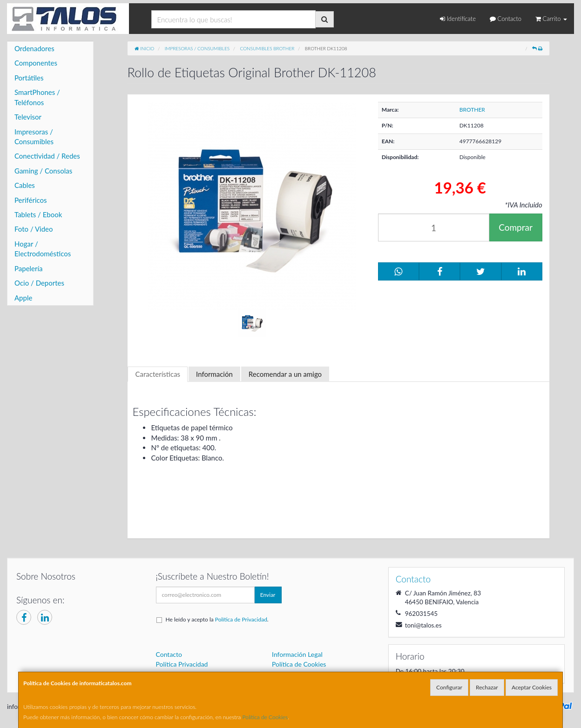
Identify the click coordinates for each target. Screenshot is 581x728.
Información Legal (297, 654)
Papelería (29, 268)
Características (158, 374)
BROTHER (472, 110)
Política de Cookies (265, 717)
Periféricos (31, 200)
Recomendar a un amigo (285, 374)
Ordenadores (34, 48)
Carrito (551, 19)
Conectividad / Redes (47, 156)
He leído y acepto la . (217, 619)
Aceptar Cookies (532, 687)
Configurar (449, 687)
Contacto (506, 19)
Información (214, 374)
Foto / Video (34, 229)
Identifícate (458, 19)
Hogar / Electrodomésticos (43, 249)
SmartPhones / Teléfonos (37, 97)
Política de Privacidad (241, 619)
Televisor (28, 117)
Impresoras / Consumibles (34, 137)
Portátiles (29, 78)
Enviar (268, 595)
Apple (23, 298)
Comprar (516, 227)
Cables (25, 185)
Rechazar (487, 687)
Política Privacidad (182, 664)
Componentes (36, 63)
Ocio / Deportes (39, 283)
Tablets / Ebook (38, 214)
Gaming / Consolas (43, 171)
